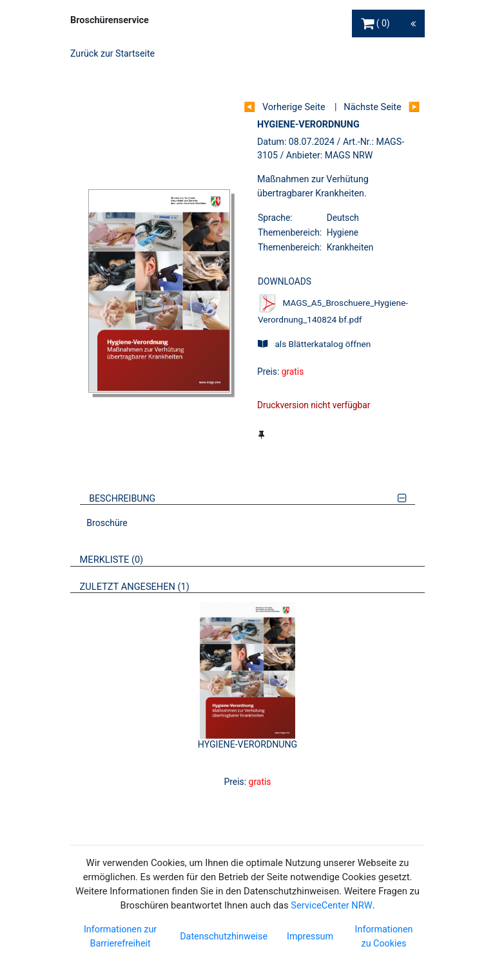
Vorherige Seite (294, 107)
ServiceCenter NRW (331, 905)
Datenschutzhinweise (224, 936)
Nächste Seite (372, 107)
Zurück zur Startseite (112, 53)
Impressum (310, 936)
